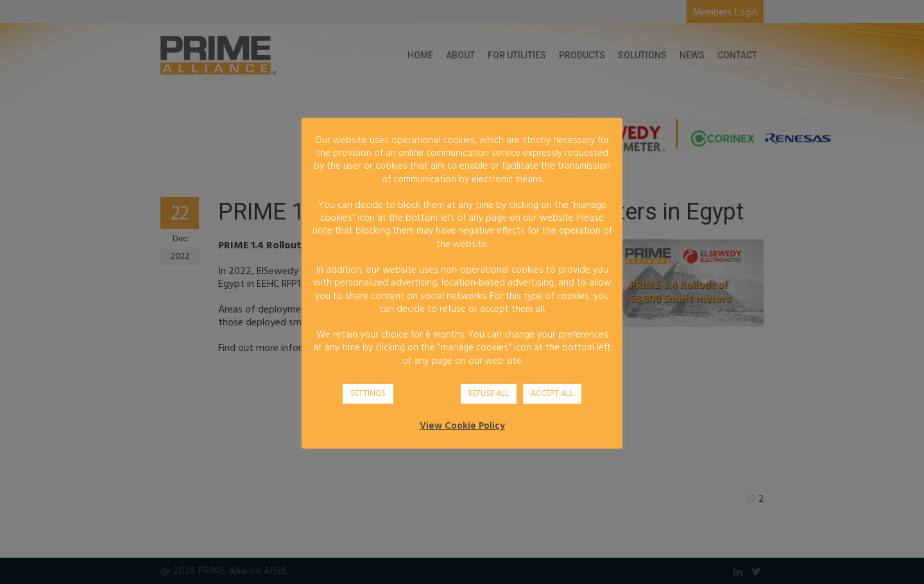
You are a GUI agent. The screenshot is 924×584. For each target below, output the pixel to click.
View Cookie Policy (462, 426)
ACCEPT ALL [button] (552, 394)
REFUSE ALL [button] (489, 394)
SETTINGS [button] (368, 394)
